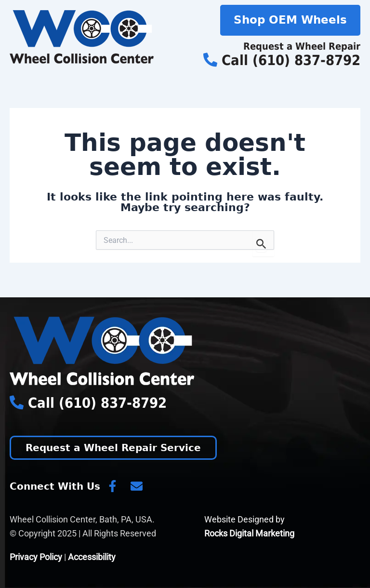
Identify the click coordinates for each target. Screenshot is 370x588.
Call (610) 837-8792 (282, 60)
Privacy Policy (36, 557)
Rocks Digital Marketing (249, 533)
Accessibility (92, 557)
